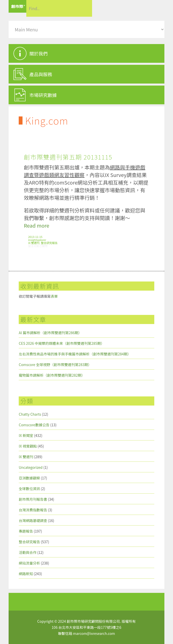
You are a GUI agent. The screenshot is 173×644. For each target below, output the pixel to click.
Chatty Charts (30, 414)
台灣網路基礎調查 (33, 520)
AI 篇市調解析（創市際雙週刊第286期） (50, 333)
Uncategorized (31, 467)
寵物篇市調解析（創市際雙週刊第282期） (52, 375)
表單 (54, 296)
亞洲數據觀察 (29, 478)
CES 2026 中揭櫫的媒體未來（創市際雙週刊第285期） (61, 343)
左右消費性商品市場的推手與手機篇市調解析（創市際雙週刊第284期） (75, 354)
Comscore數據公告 (34, 425)
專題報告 (26, 531)
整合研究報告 (49, 243)
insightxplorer (37, 240)
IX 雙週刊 (34, 243)
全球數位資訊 (29, 489)
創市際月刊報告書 (33, 499)
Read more (36, 225)
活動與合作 (28, 552)
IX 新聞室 (26, 435)
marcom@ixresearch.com (94, 633)
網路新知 (26, 574)
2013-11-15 (35, 237)
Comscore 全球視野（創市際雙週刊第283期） (55, 365)
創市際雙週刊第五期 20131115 (68, 157)
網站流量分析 (29, 563)
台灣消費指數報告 (33, 510)
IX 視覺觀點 (28, 446)
